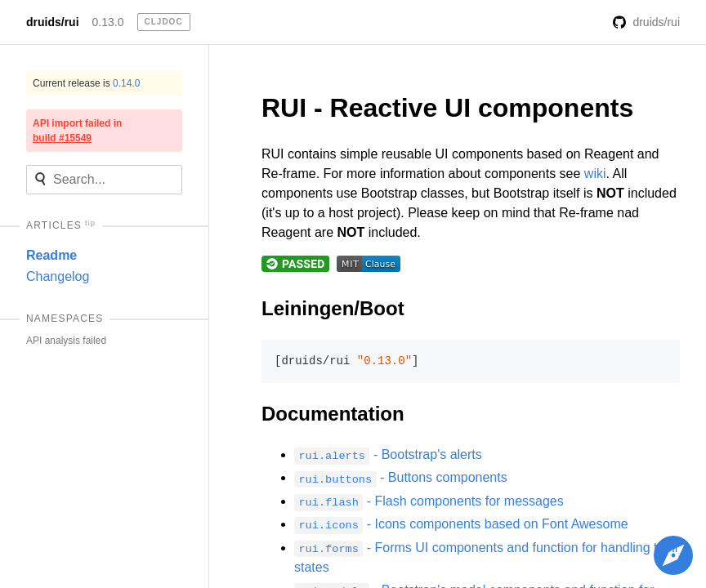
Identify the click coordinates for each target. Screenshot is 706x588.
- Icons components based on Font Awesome (461, 524)
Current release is (86, 83)
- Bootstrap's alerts (388, 454)
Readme (51, 255)
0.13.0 (108, 22)
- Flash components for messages (429, 501)
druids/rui (53, 22)
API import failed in (77, 131)
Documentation (333, 414)
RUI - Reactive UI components (447, 108)
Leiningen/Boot (333, 308)
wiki (595, 174)
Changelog (58, 276)
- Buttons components (401, 477)
